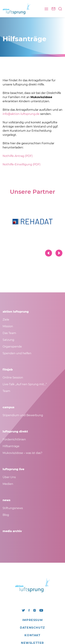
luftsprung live (13, 469)
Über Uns (9, 477)
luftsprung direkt (15, 431)
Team (6, 391)
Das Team (9, 333)
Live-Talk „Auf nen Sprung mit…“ (25, 384)
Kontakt (32, 635)
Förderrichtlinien (14, 439)
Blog (6, 515)
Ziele (6, 320)
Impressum (32, 620)
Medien (8, 484)
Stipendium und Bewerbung (23, 415)
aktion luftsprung (16, 312)
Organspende (12, 347)
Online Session (13, 378)
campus (8, 407)
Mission (8, 326)
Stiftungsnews (13, 508)
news (6, 500)
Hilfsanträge (11, 446)
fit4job (8, 370)
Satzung (8, 340)
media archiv (12, 531)
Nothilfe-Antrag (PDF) (18, 156)
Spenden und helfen (17, 353)
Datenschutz (32, 628)
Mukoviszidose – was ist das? (22, 453)
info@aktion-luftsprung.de (21, 114)
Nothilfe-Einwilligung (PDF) (21, 164)
